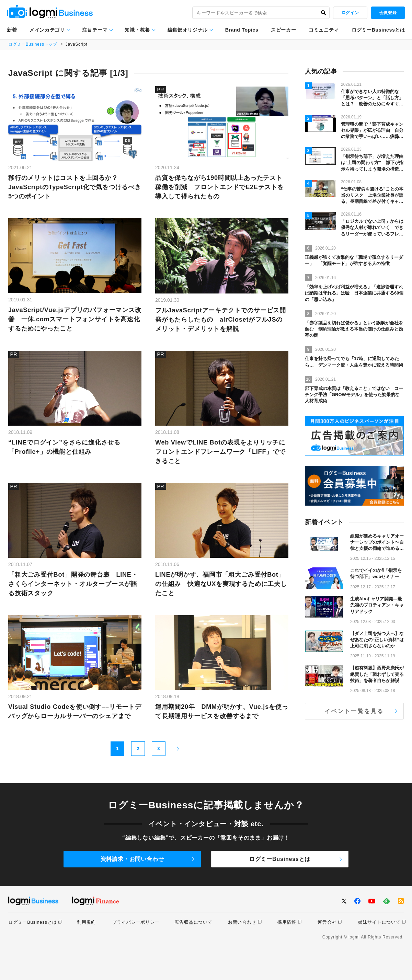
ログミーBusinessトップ (33, 44)
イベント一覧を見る (354, 711)
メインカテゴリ (47, 30)
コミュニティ (324, 30)
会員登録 (388, 13)
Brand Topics (242, 30)
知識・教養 (137, 30)
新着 (12, 30)
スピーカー (284, 30)
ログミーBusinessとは (378, 30)
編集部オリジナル (188, 30)
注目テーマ (95, 30)
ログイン (350, 13)
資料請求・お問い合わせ (132, 859)
